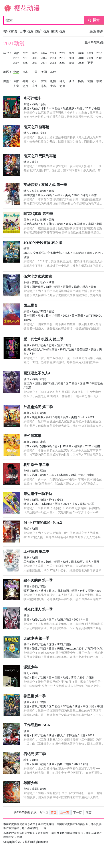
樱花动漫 (10, 8)
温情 (35, 86)
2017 (16, 58)
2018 (99, 53)
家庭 (99, 81)
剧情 (53, 81)
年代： (8, 53)
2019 (90, 53)
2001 (71, 63)
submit (94, 20)
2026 (25, 53)
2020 (81, 53)
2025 (35, 53)
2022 (62, 53)
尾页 (89, 812)
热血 (62, 86)
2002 (62, 63)
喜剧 (25, 81)
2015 (35, 58)
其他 (53, 72)
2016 (25, 58)
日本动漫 (26, 31)
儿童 (16, 86)
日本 (25, 72)
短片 (25, 86)
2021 (71, 53)
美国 (44, 72)
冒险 (44, 81)
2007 (16, 63)
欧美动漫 (58, 31)
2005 (35, 63)
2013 (53, 58)
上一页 (65, 812)
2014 (44, 58)
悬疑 (44, 86)
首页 (53, 812)
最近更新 (97, 31)
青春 (53, 86)
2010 (81, 58)
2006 (25, 63)
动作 (71, 81)
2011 (71, 58)
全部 (16, 53)
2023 (53, 53)
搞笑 (81, 81)
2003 (53, 63)
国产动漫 (42, 31)
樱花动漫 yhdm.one (36, 842)
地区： (8, 72)
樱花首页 (10, 31)
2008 (99, 58)
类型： (8, 81)
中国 (35, 72)
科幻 (62, 81)
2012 (62, 58)
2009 (90, 58)
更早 (90, 63)
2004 (44, 63)
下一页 (77, 812)
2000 (81, 63)
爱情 (90, 81)
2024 (44, 53)
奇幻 (35, 81)
